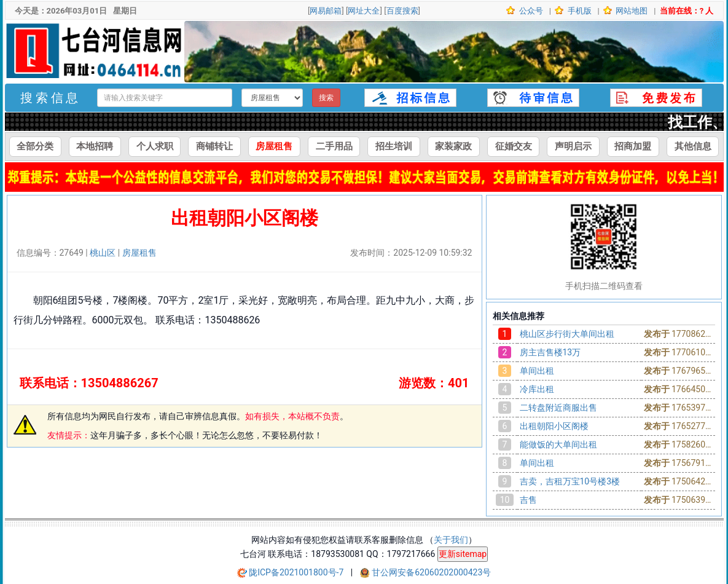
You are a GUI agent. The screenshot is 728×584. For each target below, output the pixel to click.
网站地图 (631, 11)
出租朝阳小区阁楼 (554, 426)
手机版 (578, 11)
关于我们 (451, 540)
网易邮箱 (326, 11)
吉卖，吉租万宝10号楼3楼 (570, 481)
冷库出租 (537, 389)
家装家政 (453, 146)
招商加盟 (633, 146)
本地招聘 (95, 146)
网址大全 (364, 11)
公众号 (530, 11)
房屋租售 (274, 146)
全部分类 (35, 146)
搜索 (326, 98)
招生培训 (394, 146)
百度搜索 (402, 11)
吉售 (528, 500)
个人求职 (155, 146)
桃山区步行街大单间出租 (567, 334)
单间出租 (537, 371)
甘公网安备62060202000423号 (431, 572)
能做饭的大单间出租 (558, 444)
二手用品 (334, 146)
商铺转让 (214, 146)
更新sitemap (463, 554)
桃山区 (103, 253)
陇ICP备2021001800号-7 (297, 572)
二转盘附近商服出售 (558, 408)
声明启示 (573, 146)
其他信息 (693, 146)
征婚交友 (514, 146)
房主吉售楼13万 (550, 352)
